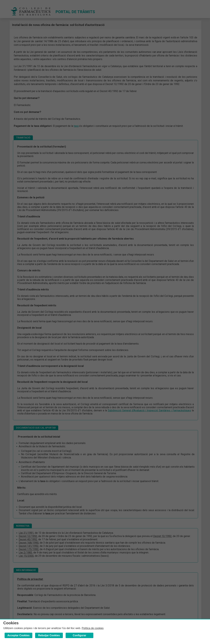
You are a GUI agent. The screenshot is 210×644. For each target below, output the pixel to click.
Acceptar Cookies (18, 635)
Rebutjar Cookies (49, 635)
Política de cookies (93, 628)
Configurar (80, 635)
